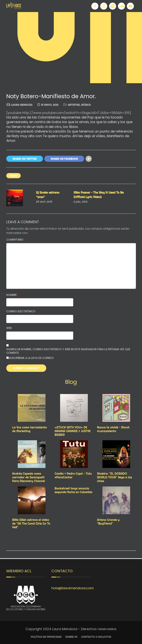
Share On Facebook (64, 159)
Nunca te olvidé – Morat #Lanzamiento (113, 429)
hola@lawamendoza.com (73, 588)
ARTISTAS (74, 105)
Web (9, 328)
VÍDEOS (13, 176)
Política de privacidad (46, 637)
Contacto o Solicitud (96, 637)
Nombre (12, 295)
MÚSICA (86, 105)
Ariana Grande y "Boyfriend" (108, 522)
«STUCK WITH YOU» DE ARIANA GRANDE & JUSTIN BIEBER (72, 431)
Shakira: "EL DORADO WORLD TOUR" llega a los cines (115, 477)
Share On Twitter (25, 159)
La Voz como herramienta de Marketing (29, 429)
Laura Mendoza (22, 105)
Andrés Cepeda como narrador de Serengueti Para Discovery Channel (28, 477)
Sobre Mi (71, 637)
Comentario (15, 240)
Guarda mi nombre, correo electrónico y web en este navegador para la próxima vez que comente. (68, 351)
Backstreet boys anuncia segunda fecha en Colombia (73, 490)
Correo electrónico (22, 311)
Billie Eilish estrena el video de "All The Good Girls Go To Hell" (31, 523)
